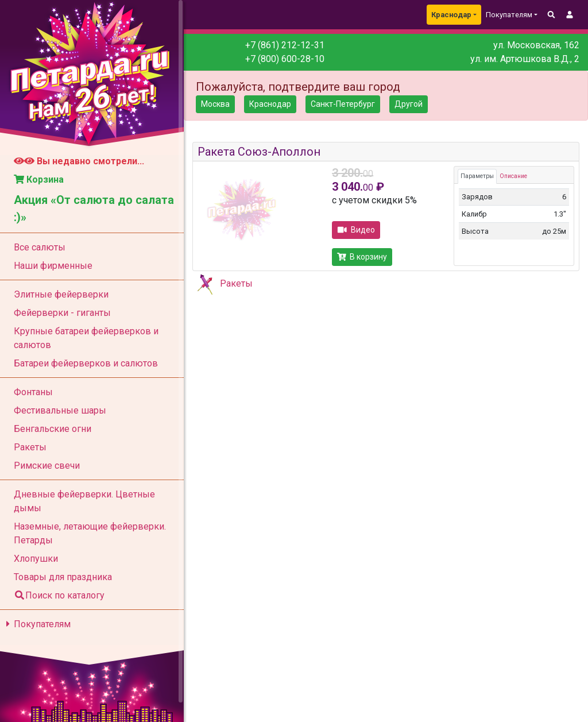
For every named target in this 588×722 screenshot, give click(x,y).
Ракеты (236, 283)
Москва (215, 104)
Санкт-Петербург (343, 104)
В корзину (362, 257)
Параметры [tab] (477, 176)
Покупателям (36, 624)
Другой (409, 104)
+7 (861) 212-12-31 (285, 45)
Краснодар (451, 15)
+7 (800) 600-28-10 (285, 59)
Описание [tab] (513, 176)
